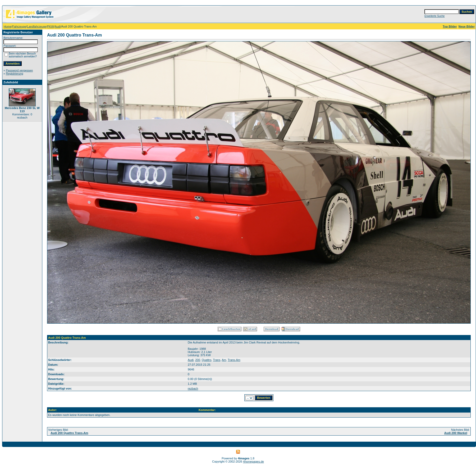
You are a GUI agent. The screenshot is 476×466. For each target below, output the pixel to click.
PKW (51, 26)
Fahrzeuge (19, 26)
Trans (217, 360)
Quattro (207, 360)
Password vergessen (19, 70)
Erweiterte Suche (434, 16)
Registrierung (14, 74)
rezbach (193, 388)
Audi (58, 26)
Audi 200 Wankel (456, 433)
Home (8, 26)
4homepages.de (253, 462)
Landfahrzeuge (37, 26)
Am (224, 360)
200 (198, 360)
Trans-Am (234, 360)
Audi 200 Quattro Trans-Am (69, 433)
